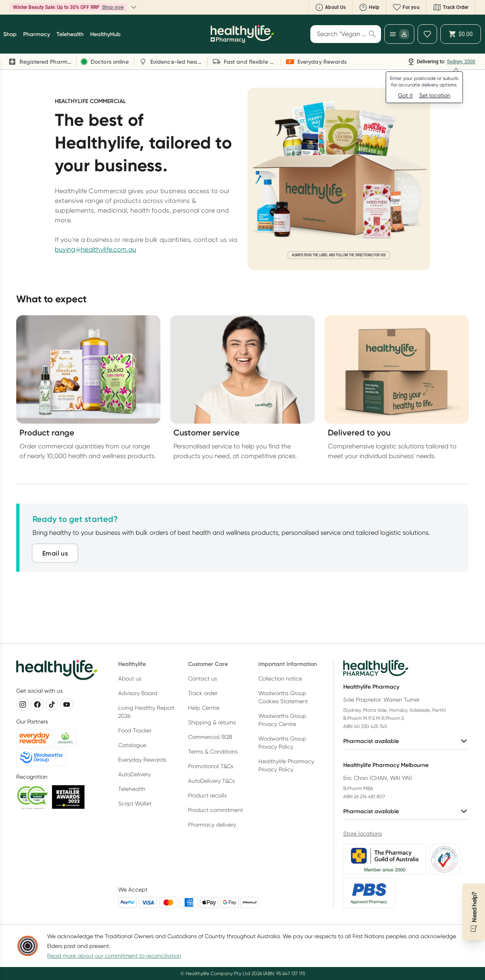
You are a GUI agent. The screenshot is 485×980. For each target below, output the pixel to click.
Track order (203, 693)
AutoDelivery (134, 774)
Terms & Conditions (213, 752)
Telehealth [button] (70, 34)
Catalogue (132, 745)
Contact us (202, 678)
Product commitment (215, 810)
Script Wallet (135, 803)
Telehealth (132, 789)
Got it (405, 95)
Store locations (363, 834)
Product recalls (207, 795)
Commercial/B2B (210, 737)
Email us (55, 553)
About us (130, 678)
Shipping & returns (212, 722)
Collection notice (280, 678)
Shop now (113, 7)
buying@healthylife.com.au (96, 249)
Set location (435, 95)
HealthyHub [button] (105, 34)
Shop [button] (10, 34)
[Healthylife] (242, 34)
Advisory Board (138, 693)
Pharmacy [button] (37, 34)
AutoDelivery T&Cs (211, 781)
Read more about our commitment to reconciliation (114, 956)
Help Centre (204, 708)
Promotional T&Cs (211, 766)
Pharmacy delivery (212, 825)
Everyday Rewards (142, 760)
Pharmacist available (406, 741)
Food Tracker (135, 730)
